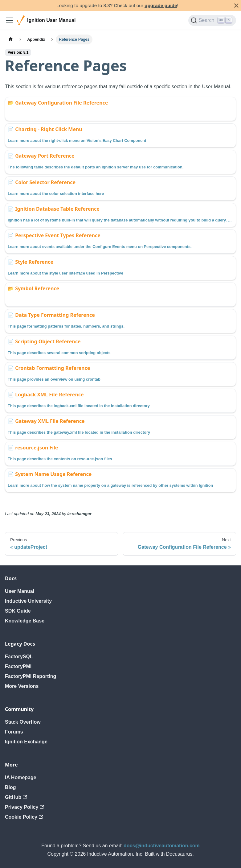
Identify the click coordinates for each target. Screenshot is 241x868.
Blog (10, 787)
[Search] (212, 20)
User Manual (20, 591)
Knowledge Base (25, 621)
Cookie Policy (24, 817)
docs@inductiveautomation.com (162, 846)
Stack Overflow (23, 722)
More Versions (22, 686)
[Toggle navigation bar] (10, 20)
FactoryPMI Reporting (31, 676)
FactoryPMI (18, 666)
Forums (14, 732)
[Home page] (11, 39)
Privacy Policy (25, 807)
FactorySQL (19, 657)
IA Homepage (21, 777)
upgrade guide (161, 5)
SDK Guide (18, 611)
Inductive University (28, 601)
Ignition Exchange (26, 742)
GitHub (16, 797)
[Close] (236, 5)
